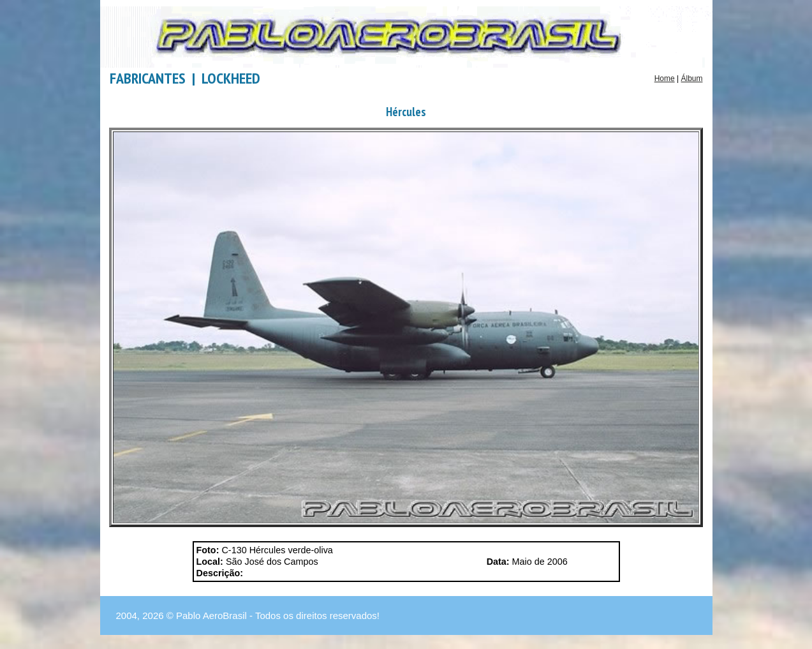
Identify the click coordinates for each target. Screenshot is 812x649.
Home (665, 78)
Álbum (691, 78)
